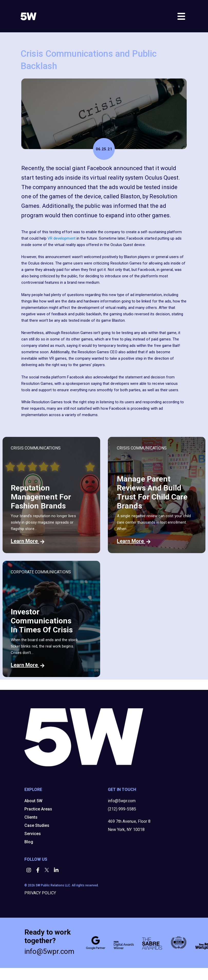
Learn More (28, 541)
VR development (62, 238)
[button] (29, 871)
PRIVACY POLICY (40, 893)
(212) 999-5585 (122, 809)
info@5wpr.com (122, 801)
